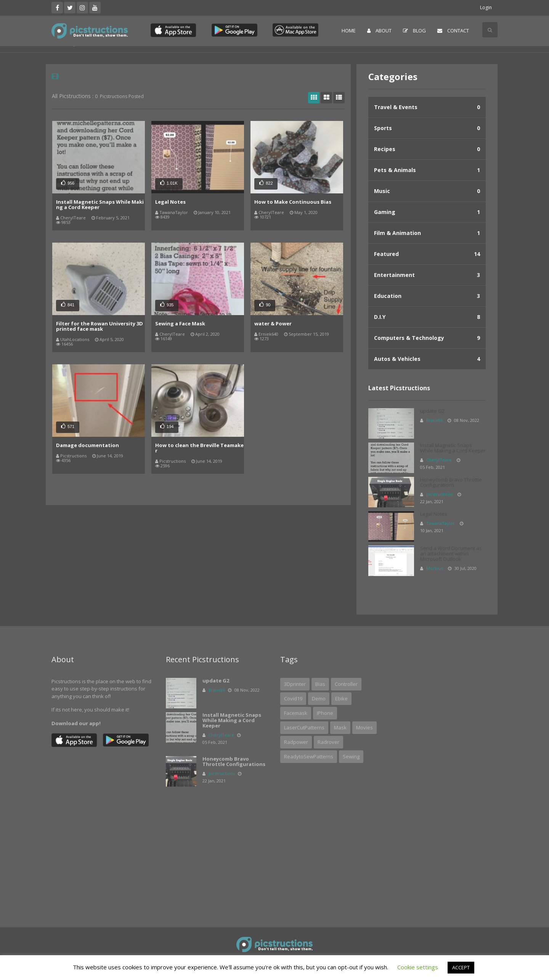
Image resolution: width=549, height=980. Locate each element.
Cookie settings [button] (418, 967)
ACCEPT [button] (461, 967)
